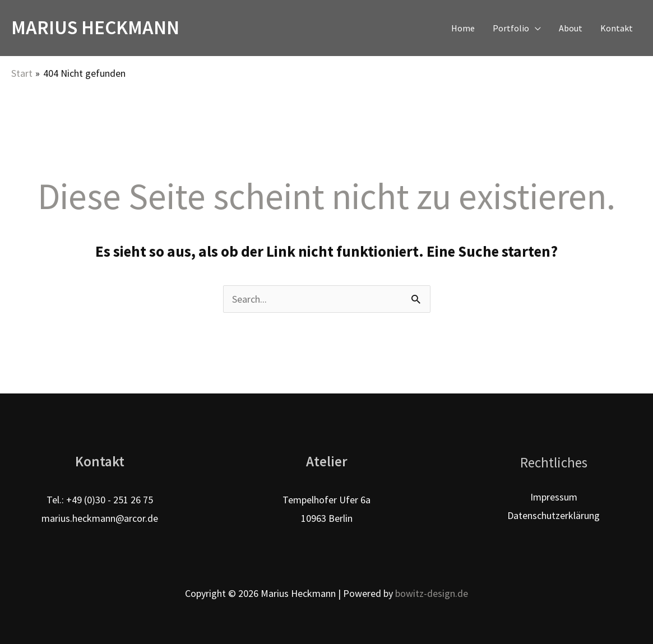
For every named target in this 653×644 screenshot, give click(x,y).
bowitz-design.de (432, 593)
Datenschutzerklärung (554, 515)
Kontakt (617, 28)
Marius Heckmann (95, 27)
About (571, 28)
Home (463, 28)
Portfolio (511, 28)
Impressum (554, 497)
